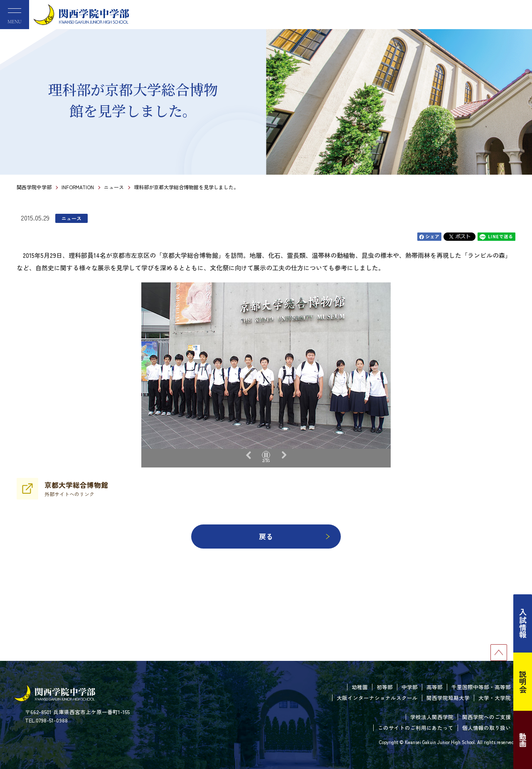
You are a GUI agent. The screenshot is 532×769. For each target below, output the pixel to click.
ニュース (114, 187)
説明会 (523, 682)
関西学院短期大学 (448, 698)
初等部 (385, 687)
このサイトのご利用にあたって (416, 728)
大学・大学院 (495, 698)
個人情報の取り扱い (486, 728)
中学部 (410, 687)
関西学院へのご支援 (486, 717)
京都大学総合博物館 (76, 489)
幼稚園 (360, 687)
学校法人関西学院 (432, 717)
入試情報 (523, 623)
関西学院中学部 (34, 187)
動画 (523, 740)
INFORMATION (78, 187)
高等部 (435, 687)
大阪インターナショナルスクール (377, 698)
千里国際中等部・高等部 (481, 687)
